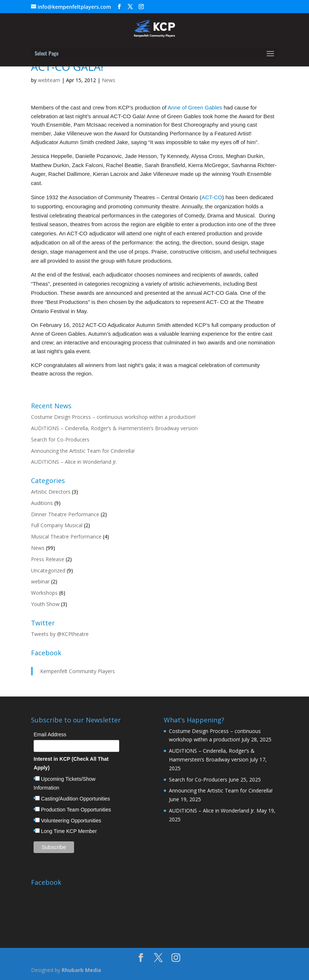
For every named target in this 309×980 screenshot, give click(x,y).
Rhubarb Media (81, 970)
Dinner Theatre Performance (65, 514)
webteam (49, 80)
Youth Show (45, 604)
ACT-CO (212, 197)
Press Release (48, 559)
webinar (40, 581)
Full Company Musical (57, 525)
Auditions (42, 503)
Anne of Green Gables (195, 107)
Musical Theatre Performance (66, 537)
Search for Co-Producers (60, 439)
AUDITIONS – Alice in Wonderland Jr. (74, 462)
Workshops (44, 593)
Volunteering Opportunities (71, 821)
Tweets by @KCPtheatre (60, 634)
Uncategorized (48, 570)
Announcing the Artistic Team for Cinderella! (83, 451)
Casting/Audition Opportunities (75, 799)
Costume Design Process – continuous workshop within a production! (113, 417)
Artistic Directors (51, 492)
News (109, 80)
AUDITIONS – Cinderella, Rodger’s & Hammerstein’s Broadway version (114, 428)
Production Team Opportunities (76, 810)
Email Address (50, 734)
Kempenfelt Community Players (78, 671)
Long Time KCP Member (69, 831)
